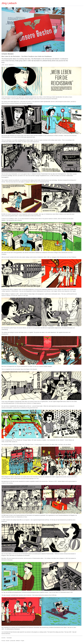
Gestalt (7, 641)
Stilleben (18, 641)
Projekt (22, 641)
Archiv (4, 638)
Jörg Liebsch (9, 3)
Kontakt (9, 638)
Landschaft (12, 641)
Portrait (3, 641)
